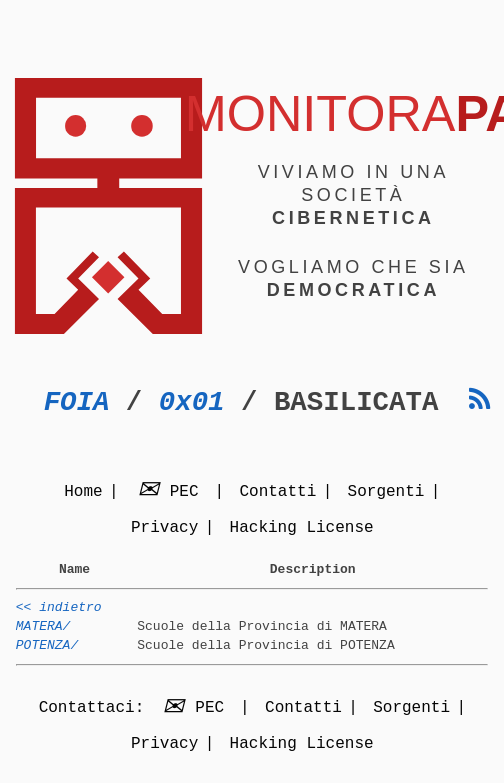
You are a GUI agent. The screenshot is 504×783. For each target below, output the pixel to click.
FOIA (77, 402)
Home (83, 493)
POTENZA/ (47, 657)
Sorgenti (386, 493)
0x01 (192, 402)
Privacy (164, 529)
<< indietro (59, 613)
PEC (171, 493)
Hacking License (302, 529)
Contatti (277, 493)
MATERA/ (43, 635)
